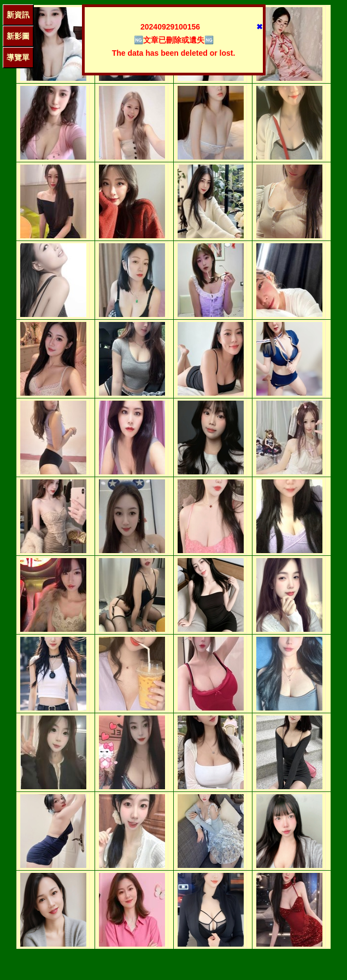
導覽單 (18, 57)
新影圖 (18, 36)
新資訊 (18, 15)
